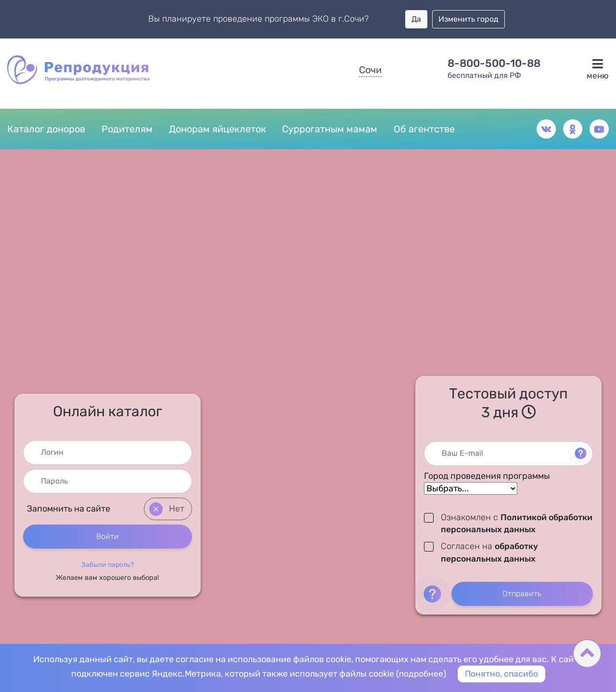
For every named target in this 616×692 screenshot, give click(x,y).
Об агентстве (424, 129)
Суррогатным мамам (330, 129)
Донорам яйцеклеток (218, 129)
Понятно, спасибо (502, 674)
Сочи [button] (370, 70)
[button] (108, 564)
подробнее (421, 674)
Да (416, 19)
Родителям (127, 129)
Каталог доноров (46, 129)
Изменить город (468, 19)
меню (597, 69)
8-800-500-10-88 (494, 64)
